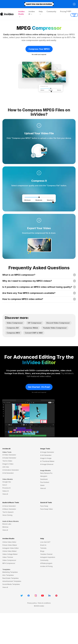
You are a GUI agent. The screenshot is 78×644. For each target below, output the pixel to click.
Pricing (63, 11)
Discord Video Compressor (58, 323)
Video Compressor (15, 323)
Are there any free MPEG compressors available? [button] (39, 293)
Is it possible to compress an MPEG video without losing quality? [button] (39, 287)
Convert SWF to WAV (34, 333)
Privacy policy (32, 603)
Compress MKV (13, 333)
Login (69, 11)
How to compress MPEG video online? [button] (39, 299)
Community (51, 11)
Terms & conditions (44, 603)
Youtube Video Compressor (55, 328)
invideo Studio (8, 538)
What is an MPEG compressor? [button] (39, 275)
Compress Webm (31, 328)
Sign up (74, 15)
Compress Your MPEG (39, 49)
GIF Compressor (35, 323)
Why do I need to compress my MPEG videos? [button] (39, 281)
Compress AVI (13, 328)
